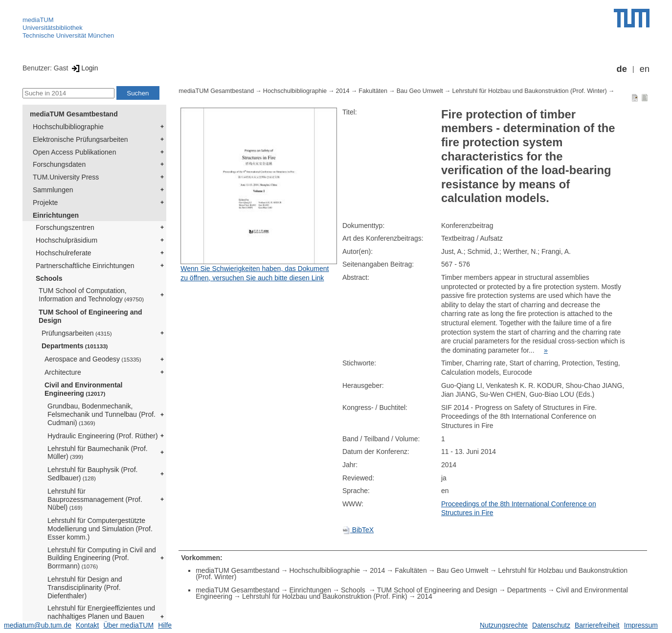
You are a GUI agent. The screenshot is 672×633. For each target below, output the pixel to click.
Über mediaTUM (128, 625)
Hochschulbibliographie (68, 127)
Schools (49, 278)
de (622, 69)
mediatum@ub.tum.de (38, 625)
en (645, 69)
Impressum (641, 625)
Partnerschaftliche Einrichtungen (85, 266)
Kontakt (87, 625)
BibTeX (358, 530)
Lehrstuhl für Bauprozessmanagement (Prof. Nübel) (95, 499)
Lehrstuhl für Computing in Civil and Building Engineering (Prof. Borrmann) (102, 558)
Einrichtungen (56, 215)
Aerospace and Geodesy (93, 359)
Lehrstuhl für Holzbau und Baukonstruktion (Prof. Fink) (325, 596)
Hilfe (165, 625)
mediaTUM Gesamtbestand (74, 114)
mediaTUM (38, 20)
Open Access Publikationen (74, 152)
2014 (343, 91)
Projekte (45, 203)
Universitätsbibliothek (53, 28)
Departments (75, 346)
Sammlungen (53, 190)
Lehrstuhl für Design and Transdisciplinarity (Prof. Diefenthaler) (85, 588)
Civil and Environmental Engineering (83, 389)
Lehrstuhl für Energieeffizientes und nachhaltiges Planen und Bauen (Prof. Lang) (101, 616)
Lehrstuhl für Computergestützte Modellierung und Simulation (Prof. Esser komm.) (100, 529)
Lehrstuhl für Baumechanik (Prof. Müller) (98, 453)
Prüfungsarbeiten (77, 333)
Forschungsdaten (59, 164)
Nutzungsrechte (504, 625)
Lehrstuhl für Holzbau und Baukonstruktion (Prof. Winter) (529, 91)
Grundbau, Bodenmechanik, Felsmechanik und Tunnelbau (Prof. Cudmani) (101, 414)
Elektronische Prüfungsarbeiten (80, 139)
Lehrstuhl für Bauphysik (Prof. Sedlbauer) (92, 474)
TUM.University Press (66, 177)
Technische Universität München (68, 35)
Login (84, 68)
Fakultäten (373, 91)
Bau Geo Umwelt (420, 91)
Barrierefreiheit (597, 625)
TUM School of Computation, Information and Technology (91, 295)
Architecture (63, 372)
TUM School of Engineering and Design (90, 316)
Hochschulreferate (64, 253)
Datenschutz (551, 625)
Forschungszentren (65, 227)
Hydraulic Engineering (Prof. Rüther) (103, 436)
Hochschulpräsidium (67, 240)
